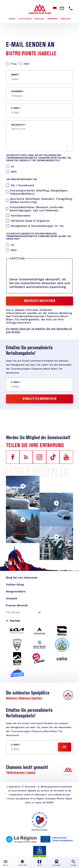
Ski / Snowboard (22, 185)
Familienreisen (21, 216)
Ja (12, 166)
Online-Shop (15, 584)
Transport (56, 865)
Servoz (12, 19)
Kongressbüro (16, 591)
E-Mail (15, 108)
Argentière (52, 19)
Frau (14, 64)
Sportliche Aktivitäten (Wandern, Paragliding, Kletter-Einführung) (41, 200)
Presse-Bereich (17, 605)
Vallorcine (66, 19)
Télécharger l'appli (21, 772)
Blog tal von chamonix (22, 577)
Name (14, 75)
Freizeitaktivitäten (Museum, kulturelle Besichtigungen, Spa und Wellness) (37, 209)
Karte (39, 865)
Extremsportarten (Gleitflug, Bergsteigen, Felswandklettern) (39, 192)
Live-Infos (22, 865)
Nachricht (18, 125)
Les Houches (25, 19)
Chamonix (39, 19)
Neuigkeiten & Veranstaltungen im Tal (37, 226)
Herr (27, 64)
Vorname (17, 91)
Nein (14, 172)
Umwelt (12, 598)
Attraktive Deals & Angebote (30, 221)
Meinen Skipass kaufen (24, 698)
